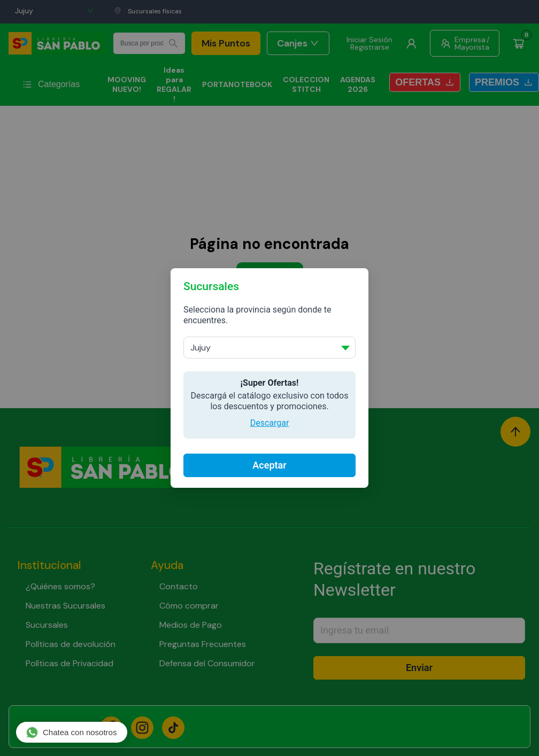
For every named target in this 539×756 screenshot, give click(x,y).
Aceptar (269, 465)
